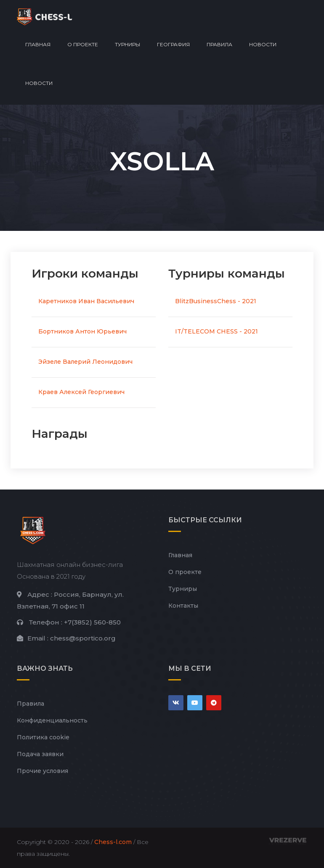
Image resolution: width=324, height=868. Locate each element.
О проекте (83, 44)
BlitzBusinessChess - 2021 (216, 301)
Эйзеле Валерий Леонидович (85, 362)
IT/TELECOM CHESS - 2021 (216, 331)
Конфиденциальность (52, 720)
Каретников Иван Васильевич (86, 301)
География (173, 44)
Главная (38, 44)
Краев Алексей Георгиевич (81, 392)
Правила (219, 44)
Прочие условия (42, 771)
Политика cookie (43, 737)
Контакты (183, 606)
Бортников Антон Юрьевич (82, 331)
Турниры (127, 44)
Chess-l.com (113, 842)
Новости (263, 44)
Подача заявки (40, 754)
